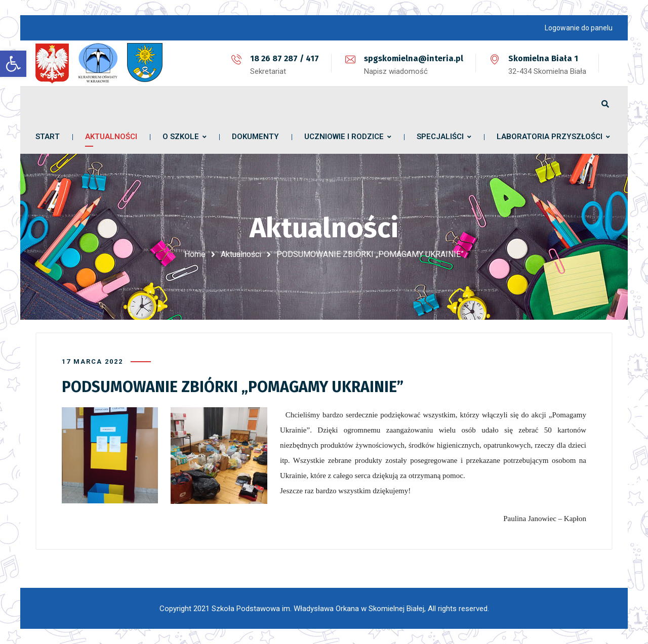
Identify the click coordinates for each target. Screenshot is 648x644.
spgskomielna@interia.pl (414, 58)
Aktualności (241, 254)
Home (195, 254)
